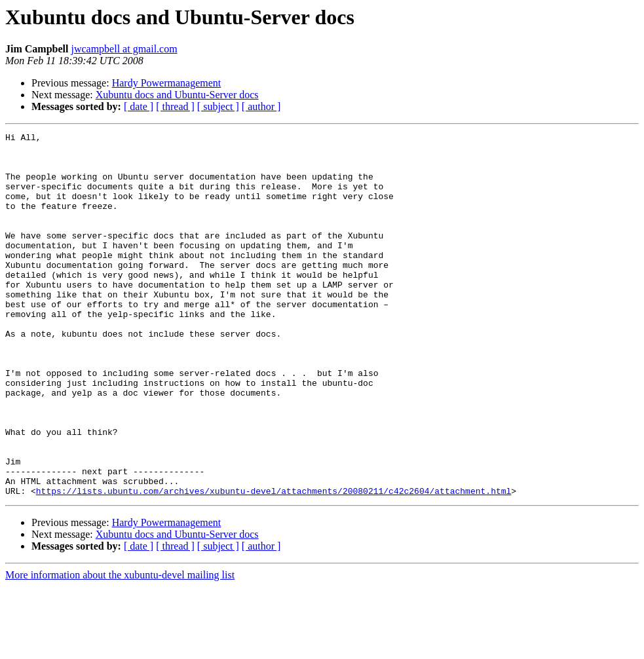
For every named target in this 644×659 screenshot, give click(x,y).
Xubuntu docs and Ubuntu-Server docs (177, 95)
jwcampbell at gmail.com (124, 49)
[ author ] (261, 106)
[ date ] (139, 106)
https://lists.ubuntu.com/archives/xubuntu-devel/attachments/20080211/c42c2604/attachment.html (274, 563)
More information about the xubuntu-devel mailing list (120, 648)
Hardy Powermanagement (167, 83)
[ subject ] (218, 106)
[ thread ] (175, 106)
